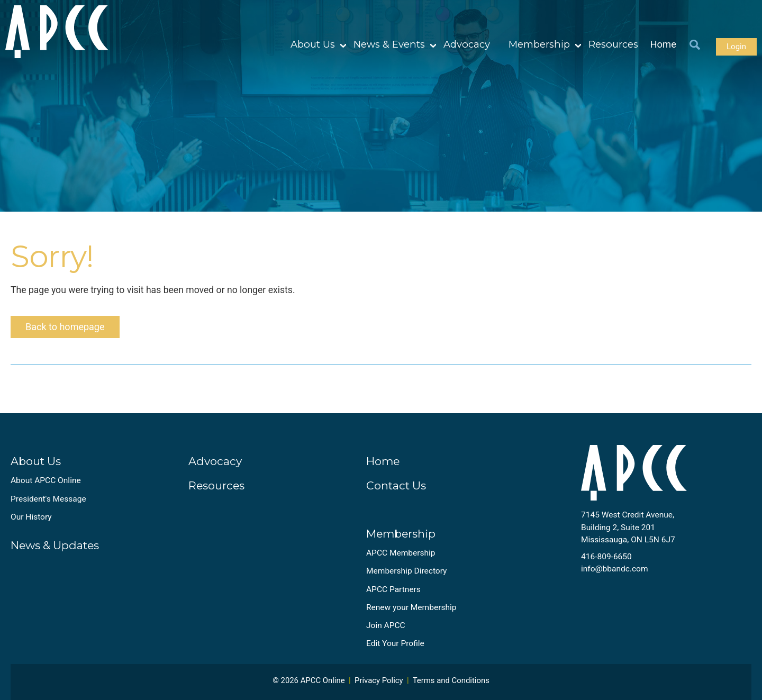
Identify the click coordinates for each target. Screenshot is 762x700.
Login (736, 47)
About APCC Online (46, 480)
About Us (313, 44)
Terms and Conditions (451, 680)
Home (664, 44)
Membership (539, 44)
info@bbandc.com (615, 569)
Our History (31, 517)
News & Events (389, 44)
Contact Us (396, 485)
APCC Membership (401, 553)
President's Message (48, 499)
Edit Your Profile (395, 643)
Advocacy (467, 44)
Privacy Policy (379, 680)
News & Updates (55, 545)
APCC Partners (393, 589)
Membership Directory (406, 571)
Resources (613, 44)
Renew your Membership (411, 607)
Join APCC (386, 625)
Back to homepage (65, 327)
